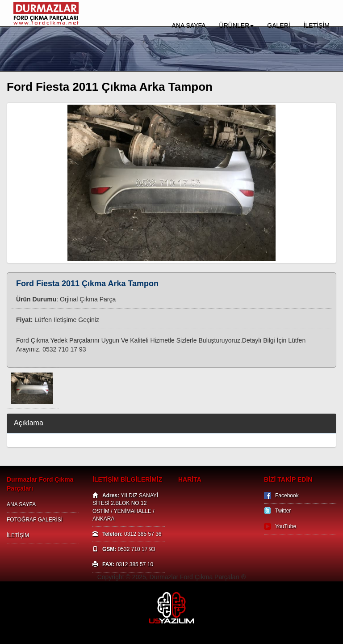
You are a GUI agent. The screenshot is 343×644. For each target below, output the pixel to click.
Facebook (287, 496)
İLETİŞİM (317, 25)
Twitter (283, 511)
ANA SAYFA (189, 25)
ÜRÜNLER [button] (237, 25)
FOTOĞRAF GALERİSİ (35, 520)
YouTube (286, 526)
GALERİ (278, 25)
